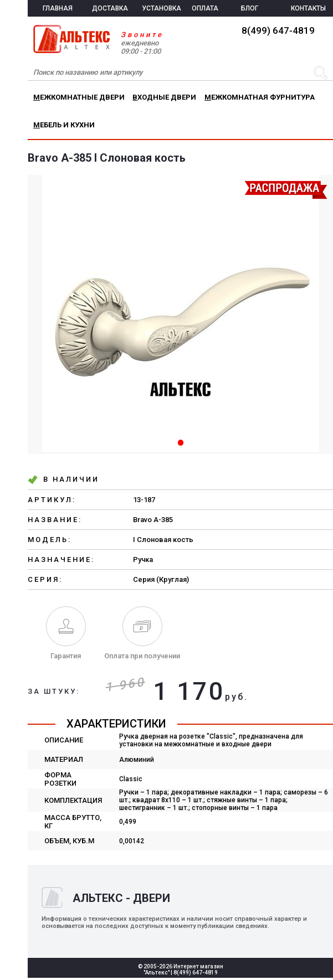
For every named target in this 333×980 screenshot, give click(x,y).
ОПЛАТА (205, 8)
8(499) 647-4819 (278, 30)
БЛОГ (250, 8)
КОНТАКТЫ (308, 8)
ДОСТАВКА (110, 8)
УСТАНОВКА (162, 8)
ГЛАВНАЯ (58, 8)
